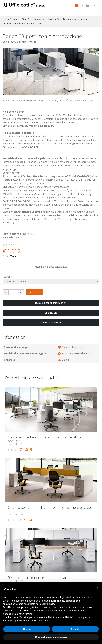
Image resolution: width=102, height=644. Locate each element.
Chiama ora (51, 313)
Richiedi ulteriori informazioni (51, 303)
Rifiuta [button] (27, 629)
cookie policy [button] (48, 604)
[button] (98, 587)
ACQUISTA (35, 292)
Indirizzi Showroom (51, 323)
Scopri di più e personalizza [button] (51, 637)
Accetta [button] (75, 629)
